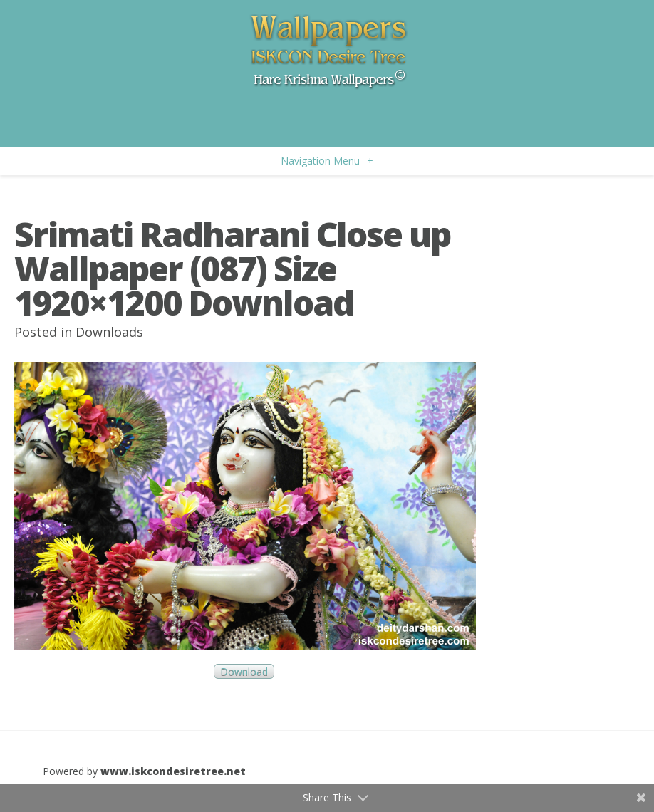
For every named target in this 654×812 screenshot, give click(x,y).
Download (244, 671)
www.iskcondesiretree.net (173, 771)
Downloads (109, 332)
